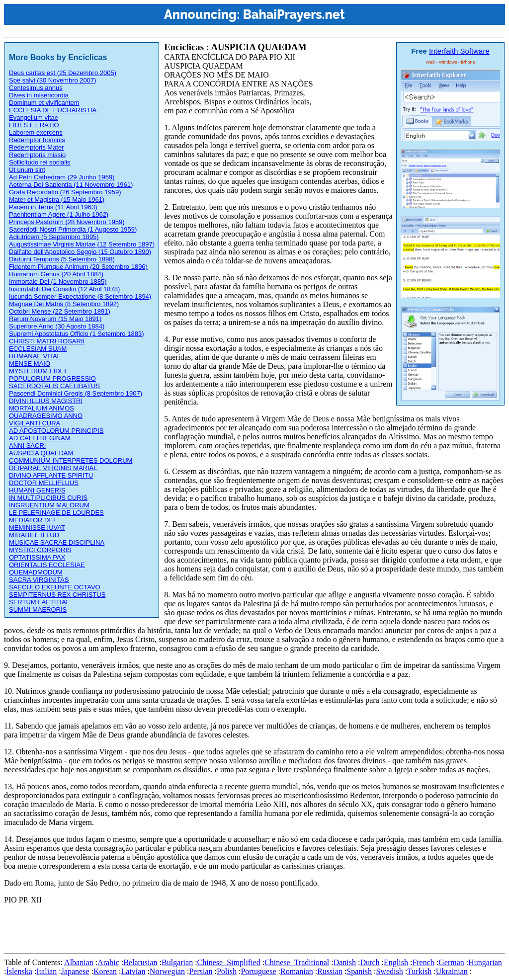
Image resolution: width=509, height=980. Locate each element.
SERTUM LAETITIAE (40, 602)
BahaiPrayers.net (294, 14)
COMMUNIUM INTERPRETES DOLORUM (71, 460)
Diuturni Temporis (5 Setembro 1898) (62, 259)
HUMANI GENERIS (37, 490)
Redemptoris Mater (37, 147)
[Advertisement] (185, 927)
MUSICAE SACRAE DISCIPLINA (57, 542)
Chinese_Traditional (297, 962)
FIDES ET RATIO (34, 125)
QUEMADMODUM (36, 572)
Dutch (370, 962)
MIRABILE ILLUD (34, 535)
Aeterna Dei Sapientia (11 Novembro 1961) (71, 185)
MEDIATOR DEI (32, 520)
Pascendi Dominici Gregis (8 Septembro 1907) (76, 393)
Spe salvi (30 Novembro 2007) (53, 80)
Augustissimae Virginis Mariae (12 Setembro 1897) (82, 244)
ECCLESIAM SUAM (38, 349)
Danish (345, 962)
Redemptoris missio (37, 155)
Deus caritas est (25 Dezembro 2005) (63, 73)
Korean (105, 971)
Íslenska (19, 971)
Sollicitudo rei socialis (40, 162)
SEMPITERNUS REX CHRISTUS (57, 595)
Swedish (389, 971)
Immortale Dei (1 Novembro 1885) (58, 282)
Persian (201, 971)
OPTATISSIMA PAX (37, 557)
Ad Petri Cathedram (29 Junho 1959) (62, 177)
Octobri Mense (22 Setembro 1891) (60, 311)
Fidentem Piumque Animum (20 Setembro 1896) (78, 267)
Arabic (108, 962)
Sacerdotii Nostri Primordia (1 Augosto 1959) (73, 229)
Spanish (359, 971)
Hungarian (485, 962)
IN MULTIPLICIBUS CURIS (48, 498)
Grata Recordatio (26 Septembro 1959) (65, 192)
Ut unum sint (27, 170)
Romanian (297, 971)
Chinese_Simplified (229, 962)
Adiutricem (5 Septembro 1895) (54, 237)
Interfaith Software (459, 51)
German (451, 962)
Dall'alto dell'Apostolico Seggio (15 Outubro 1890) (80, 252)
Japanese (75, 971)
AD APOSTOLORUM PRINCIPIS (56, 431)
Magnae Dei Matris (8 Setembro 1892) (64, 304)
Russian (330, 971)
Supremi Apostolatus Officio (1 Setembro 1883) (76, 334)
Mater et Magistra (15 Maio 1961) (57, 200)
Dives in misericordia (39, 95)
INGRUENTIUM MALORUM (49, 505)
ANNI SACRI (27, 446)
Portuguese (258, 971)
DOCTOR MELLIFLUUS (44, 483)
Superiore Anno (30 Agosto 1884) (57, 326)
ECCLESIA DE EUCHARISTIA (53, 110)
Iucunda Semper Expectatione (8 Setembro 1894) (80, 296)
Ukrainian (452, 971)
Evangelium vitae (34, 118)
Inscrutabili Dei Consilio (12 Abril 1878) (64, 289)
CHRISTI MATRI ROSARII (47, 341)
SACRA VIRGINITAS (39, 580)
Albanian (79, 962)
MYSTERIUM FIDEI (38, 371)
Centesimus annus (36, 88)
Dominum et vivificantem (44, 103)
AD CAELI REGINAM (40, 438)
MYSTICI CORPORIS (40, 550)
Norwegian (167, 971)
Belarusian (140, 962)
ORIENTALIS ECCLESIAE (47, 565)
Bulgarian (177, 962)
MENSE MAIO (30, 364)
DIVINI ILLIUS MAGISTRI (46, 401)
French (423, 962)
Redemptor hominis (37, 140)
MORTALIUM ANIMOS (42, 408)
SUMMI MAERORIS (38, 610)
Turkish (419, 971)
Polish (227, 971)
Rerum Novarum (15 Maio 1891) (55, 319)
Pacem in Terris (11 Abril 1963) (53, 207)
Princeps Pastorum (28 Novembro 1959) (67, 222)
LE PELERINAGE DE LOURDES (56, 513)
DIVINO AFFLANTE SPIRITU (51, 475)
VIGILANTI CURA (35, 423)
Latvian (133, 971)
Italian (46, 971)
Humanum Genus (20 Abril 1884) (56, 274)
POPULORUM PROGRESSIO (52, 378)
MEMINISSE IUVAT (37, 528)
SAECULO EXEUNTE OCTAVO (55, 587)
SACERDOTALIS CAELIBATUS (54, 386)
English (396, 962)
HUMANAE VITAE (35, 356)
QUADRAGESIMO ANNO (46, 416)
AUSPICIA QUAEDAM (41, 453)
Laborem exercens (36, 132)
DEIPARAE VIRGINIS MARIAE (53, 468)
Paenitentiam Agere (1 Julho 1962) (59, 214)
